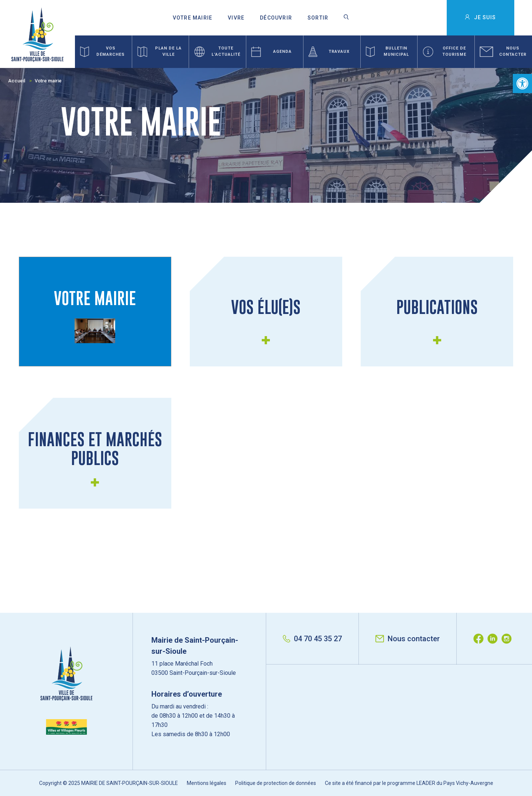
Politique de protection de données (276, 783)
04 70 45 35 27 (312, 639)
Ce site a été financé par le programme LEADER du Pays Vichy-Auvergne (409, 783)
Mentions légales (207, 783)
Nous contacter (408, 639)
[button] (522, 83)
